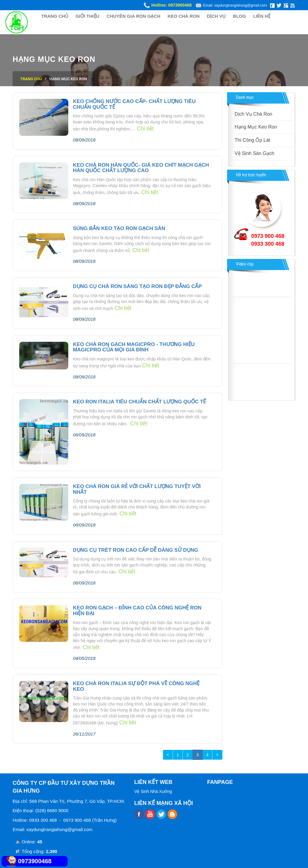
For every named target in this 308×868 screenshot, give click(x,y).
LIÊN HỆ (262, 16)
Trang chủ (31, 79)
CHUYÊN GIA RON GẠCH (133, 16)
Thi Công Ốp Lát (252, 140)
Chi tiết (145, 129)
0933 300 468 (268, 244)
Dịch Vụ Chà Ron (253, 114)
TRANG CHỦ (55, 16)
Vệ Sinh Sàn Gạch (254, 153)
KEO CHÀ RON (184, 16)
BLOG (239, 16)
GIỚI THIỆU (87, 16)
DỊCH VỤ (216, 16)
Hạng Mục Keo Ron (256, 127)
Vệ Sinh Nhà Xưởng (153, 791)
